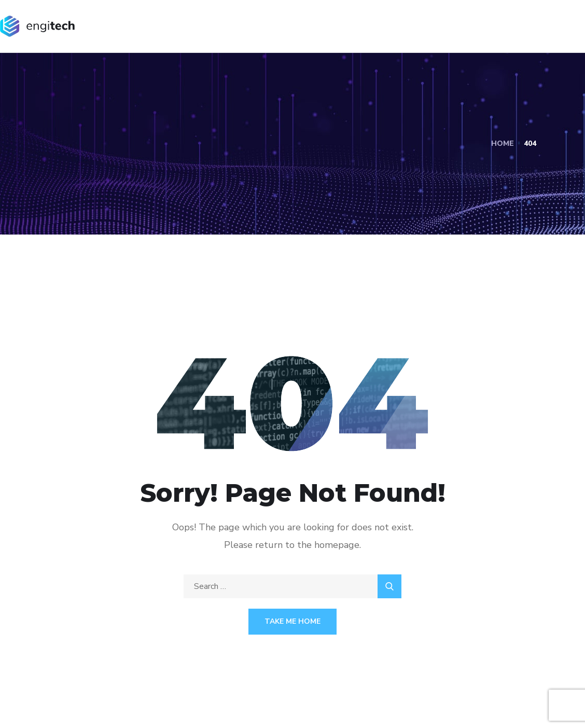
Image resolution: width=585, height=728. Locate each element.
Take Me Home (292, 621)
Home (503, 143)
